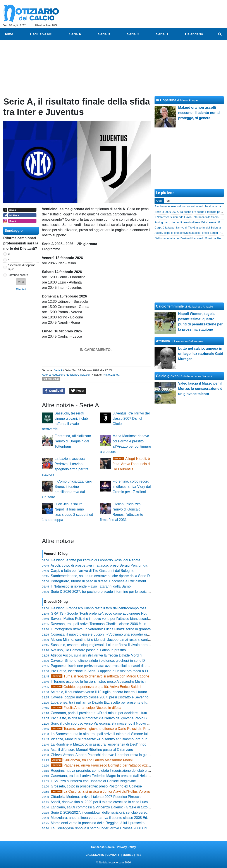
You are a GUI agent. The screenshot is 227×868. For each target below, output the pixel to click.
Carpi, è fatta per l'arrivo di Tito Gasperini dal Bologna (92, 571)
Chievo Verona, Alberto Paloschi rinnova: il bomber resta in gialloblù (103, 755)
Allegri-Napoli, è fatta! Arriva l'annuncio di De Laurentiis (132, 464)
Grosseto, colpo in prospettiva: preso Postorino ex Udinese (96, 786)
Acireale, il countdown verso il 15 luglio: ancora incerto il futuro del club (105, 692)
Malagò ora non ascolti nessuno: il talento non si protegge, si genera (199, 113)
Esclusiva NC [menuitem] (41, 34)
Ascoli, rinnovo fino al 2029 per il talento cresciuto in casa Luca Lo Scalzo (107, 802)
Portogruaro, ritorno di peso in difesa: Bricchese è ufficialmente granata (106, 581)
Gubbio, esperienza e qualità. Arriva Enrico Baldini (96, 687)
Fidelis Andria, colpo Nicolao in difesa (86, 708)
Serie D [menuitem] (162, 34)
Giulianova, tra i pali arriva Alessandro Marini (92, 760)
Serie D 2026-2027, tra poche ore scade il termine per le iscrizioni (101, 592)
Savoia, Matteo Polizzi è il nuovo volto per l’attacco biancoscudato (102, 619)
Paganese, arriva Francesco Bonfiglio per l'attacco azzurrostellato (108, 765)
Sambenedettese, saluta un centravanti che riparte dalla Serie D (100, 576)
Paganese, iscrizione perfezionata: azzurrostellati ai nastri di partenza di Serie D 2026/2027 (121, 666)
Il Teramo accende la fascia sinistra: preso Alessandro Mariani (99, 682)
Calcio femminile (170, 306)
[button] (21, 282)
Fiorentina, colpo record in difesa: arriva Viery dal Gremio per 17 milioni (132, 487)
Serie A (58, 370)
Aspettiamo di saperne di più (21, 267)
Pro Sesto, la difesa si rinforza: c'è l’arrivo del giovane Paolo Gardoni (104, 718)
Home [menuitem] (8, 34)
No (9, 259)
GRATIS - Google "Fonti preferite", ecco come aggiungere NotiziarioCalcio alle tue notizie (120, 613)
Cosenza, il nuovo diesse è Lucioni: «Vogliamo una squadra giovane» (105, 634)
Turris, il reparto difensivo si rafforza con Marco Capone (100, 676)
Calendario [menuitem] (194, 34)
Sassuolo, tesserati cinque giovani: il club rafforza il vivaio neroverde (104, 645)
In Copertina (166, 100)
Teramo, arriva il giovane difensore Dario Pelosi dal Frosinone (105, 729)
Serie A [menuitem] (75, 34)
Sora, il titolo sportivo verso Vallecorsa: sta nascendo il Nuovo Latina (104, 723)
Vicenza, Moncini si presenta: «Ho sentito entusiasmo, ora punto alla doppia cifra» (114, 739)
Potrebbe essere (18, 275)
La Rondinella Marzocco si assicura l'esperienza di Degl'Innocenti (101, 744)
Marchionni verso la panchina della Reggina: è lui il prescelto (98, 823)
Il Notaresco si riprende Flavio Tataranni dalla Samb (91, 586)
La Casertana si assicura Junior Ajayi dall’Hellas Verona (100, 792)
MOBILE (128, 855)
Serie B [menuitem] (104, 34)
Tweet (78, 391)
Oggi (159, 201)
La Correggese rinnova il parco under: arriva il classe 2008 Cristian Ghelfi (107, 828)
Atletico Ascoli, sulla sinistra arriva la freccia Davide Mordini (96, 655)
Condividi (54, 391)
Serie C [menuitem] (133, 34)
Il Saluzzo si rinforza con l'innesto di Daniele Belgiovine (93, 781)
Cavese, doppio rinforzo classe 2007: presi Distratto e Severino (100, 697)
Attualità (163, 341)
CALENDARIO (95, 855)
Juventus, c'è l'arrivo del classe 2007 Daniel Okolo (131, 419)
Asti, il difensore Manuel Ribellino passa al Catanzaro (92, 750)
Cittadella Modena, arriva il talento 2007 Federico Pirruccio (96, 797)
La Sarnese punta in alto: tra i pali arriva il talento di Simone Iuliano (103, 734)
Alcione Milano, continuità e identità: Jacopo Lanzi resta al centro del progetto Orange (117, 640)
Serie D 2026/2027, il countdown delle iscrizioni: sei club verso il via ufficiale (109, 812)
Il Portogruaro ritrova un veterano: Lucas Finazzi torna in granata (101, 629)
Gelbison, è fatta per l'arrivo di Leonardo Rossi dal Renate (96, 560)
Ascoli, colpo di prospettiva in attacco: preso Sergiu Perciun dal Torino (105, 565)
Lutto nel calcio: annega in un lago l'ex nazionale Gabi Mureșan (200, 354)
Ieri (168, 201)
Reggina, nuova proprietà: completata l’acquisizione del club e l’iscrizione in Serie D (115, 771)
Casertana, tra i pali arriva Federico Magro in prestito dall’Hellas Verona (106, 776)
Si (9, 254)
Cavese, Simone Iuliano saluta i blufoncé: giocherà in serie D (98, 661)
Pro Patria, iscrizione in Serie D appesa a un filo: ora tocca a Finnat (103, 671)
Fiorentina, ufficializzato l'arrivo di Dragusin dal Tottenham (73, 441)
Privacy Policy (126, 847)
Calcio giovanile (169, 376)
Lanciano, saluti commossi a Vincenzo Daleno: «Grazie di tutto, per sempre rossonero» (118, 807)
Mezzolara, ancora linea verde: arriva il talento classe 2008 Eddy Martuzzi (108, 818)
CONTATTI (113, 855)
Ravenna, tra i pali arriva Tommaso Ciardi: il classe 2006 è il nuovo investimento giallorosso (121, 624)
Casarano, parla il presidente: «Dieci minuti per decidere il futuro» (101, 713)
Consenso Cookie (103, 847)
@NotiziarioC (112, 375)
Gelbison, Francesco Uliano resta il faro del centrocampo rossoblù (102, 608)
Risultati (21, 289)
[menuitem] (220, 34)
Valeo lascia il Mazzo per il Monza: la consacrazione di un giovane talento (201, 389)
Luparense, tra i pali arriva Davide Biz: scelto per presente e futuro (102, 702)
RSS (138, 855)
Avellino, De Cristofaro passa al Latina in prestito (88, 650)
